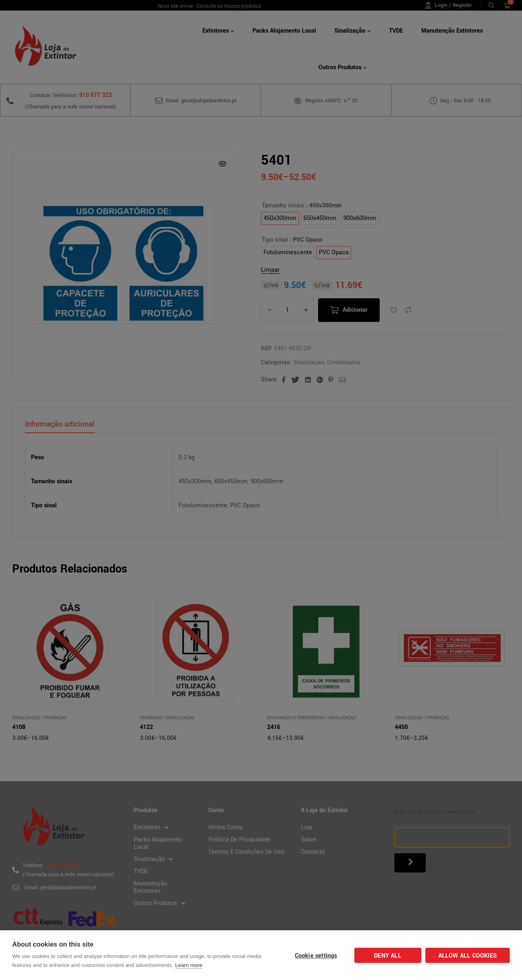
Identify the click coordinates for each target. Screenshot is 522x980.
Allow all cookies (468, 956)
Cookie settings (316, 956)
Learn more (189, 965)
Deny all (388, 956)
